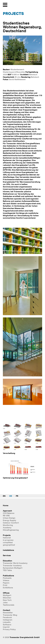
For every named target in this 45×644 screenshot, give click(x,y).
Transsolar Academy (12, 565)
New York (7, 600)
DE (11, 496)
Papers (6, 583)
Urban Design (9, 518)
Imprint (6, 627)
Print (5, 585)
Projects (13, 13)
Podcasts (7, 578)
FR (17, 496)
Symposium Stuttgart (13, 568)
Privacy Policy (9, 629)
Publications (8, 576)
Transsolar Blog (10, 615)
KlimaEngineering (11, 530)
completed (8, 542)
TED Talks (7, 570)
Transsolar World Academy (15, 563)
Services (7, 555)
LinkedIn (7, 622)
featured (7, 538)
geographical (9, 545)
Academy (7, 527)
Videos (6, 580)
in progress (8, 540)
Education (7, 561)
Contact (6, 610)
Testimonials (9, 605)
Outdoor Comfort (11, 523)
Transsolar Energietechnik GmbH (25, 637)
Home (6, 505)
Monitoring (8, 525)
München (7, 598)
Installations (8, 550)
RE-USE (6, 515)
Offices (6, 593)
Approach (7, 511)
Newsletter (8, 613)
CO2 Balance (9, 513)
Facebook (7, 617)
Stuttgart (7, 595)
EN (4, 496)
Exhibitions (8, 588)
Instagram (8, 620)
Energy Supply (9, 520)
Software (7, 625)
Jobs (5, 602)
